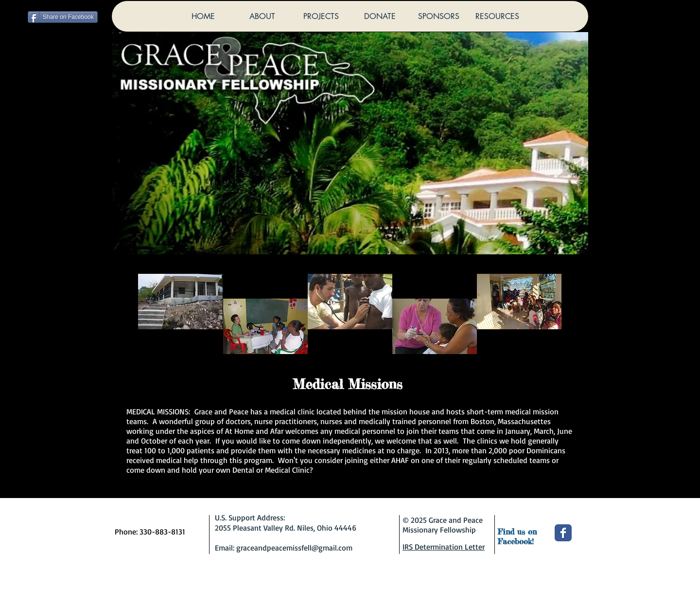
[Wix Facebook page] (563, 533)
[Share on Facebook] (63, 17)
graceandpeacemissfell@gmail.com (294, 548)
